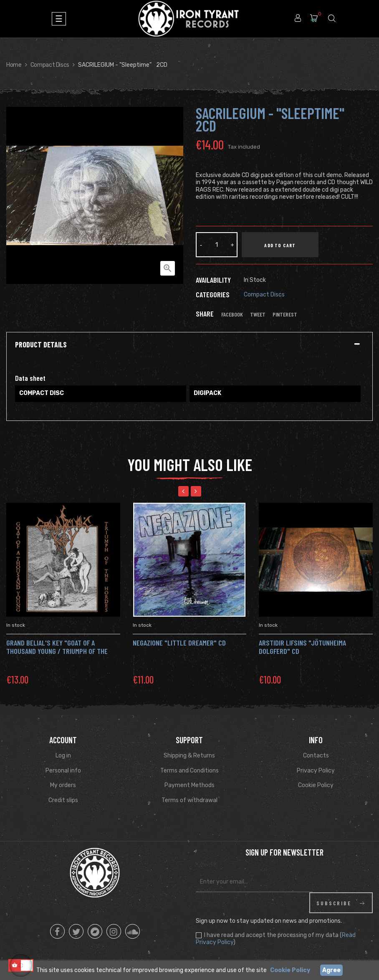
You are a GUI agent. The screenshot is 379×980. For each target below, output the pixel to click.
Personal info (63, 771)
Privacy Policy (316, 771)
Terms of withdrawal (189, 800)
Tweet (258, 314)
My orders (63, 785)
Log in (63, 756)
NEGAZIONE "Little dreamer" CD (179, 643)
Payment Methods (189, 785)
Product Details (41, 345)
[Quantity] (217, 245)
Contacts (316, 756)
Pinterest (285, 314)
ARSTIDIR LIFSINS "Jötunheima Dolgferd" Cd (302, 647)
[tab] (189, 345)
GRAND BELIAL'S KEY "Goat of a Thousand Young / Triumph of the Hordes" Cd (57, 651)
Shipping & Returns (189, 756)
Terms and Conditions (189, 771)
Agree (331, 970)
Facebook (232, 314)
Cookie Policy (316, 785)
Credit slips (63, 800)
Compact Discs (264, 295)
